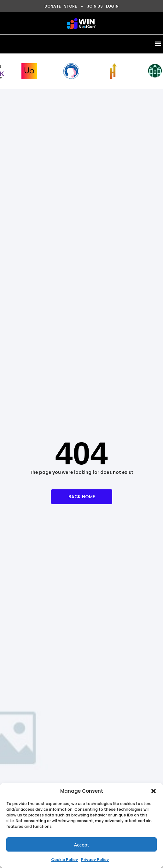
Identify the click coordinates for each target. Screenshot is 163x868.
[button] (154, 791)
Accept (81, 845)
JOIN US (95, 6)
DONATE (53, 6)
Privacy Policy (95, 860)
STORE (74, 6)
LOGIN (112, 6)
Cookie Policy (64, 860)
